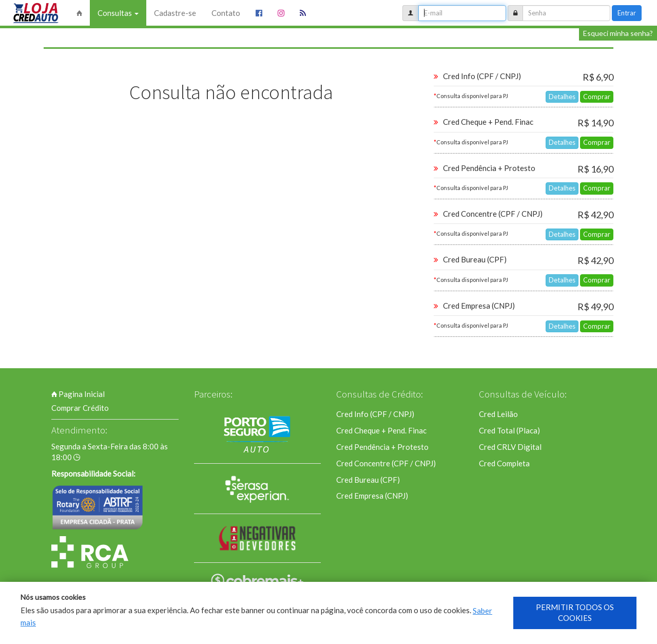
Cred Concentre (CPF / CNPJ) (386, 463)
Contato (226, 13)
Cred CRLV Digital (510, 447)
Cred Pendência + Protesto (382, 447)
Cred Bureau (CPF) (368, 480)
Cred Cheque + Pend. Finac (381, 430)
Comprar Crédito (80, 408)
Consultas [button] (118, 13)
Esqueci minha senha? (618, 33)
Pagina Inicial (78, 394)
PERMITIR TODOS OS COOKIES (575, 612)
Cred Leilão (498, 414)
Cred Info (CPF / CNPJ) (375, 414)
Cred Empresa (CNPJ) (372, 496)
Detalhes (562, 97)
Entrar (627, 13)
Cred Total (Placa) (509, 430)
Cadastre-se (175, 13)
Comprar (597, 97)
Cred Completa (504, 463)
